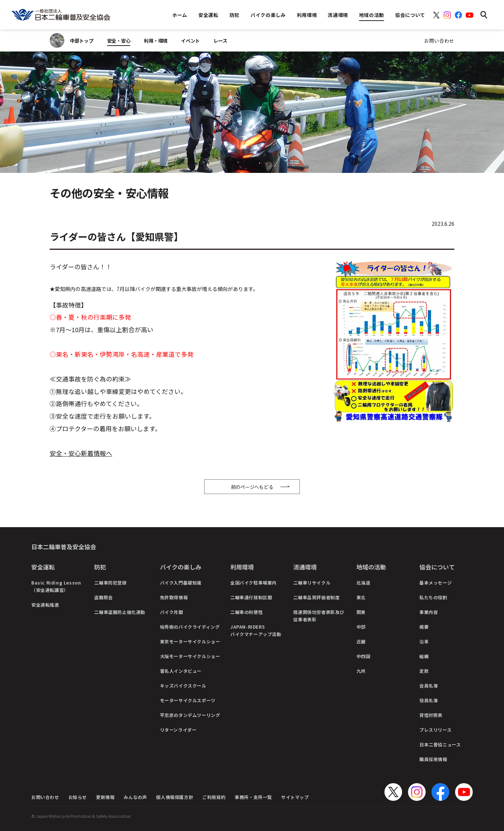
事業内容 (429, 612)
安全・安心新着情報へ (81, 453)
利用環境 (242, 567)
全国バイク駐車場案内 (253, 583)
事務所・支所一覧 (253, 797)
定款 (424, 671)
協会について (437, 567)
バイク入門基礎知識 (181, 583)
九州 (361, 671)
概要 (424, 627)
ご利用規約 (214, 797)
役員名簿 (429, 700)
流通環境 (305, 567)
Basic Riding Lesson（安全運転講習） (56, 586)
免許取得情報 (174, 597)
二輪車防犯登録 (110, 583)
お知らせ (78, 797)
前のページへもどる (252, 487)
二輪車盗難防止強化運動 (120, 612)
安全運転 (43, 567)
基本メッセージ (436, 583)
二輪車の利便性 (246, 612)
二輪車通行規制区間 (251, 597)
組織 (424, 656)
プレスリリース (435, 730)
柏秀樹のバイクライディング (190, 627)
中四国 (363, 656)
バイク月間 (172, 612)
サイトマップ (295, 797)
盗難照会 (103, 597)
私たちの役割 (433, 597)
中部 (361, 627)
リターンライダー (178, 730)
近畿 (361, 641)
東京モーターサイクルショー (190, 641)
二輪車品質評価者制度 (316, 597)
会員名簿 (429, 686)
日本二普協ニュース (440, 744)
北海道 (363, 583)
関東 (361, 612)
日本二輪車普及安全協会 (64, 547)
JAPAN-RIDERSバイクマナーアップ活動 (256, 630)
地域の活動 (371, 567)
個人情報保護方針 (175, 797)
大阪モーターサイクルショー (190, 656)
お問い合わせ (439, 41)
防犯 (100, 567)
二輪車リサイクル (312, 583)
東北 (361, 597)
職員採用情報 (433, 759)
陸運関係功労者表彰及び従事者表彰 (319, 616)
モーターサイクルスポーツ (188, 700)
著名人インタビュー (181, 671)
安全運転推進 (45, 605)
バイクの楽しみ (181, 567)
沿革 (424, 641)
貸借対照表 (431, 715)
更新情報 (105, 797)
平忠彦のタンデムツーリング (190, 715)
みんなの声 (135, 797)
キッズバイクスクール (183, 686)
